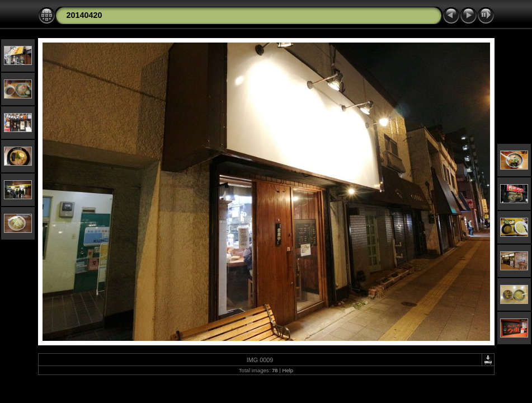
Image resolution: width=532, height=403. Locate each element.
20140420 (84, 15)
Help (288, 370)
